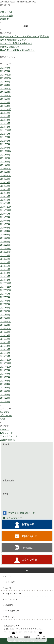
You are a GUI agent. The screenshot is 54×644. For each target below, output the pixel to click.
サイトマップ (11, 617)
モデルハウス (11, 599)
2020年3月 (5, 196)
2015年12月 (6, 360)
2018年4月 (5, 273)
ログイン (4, 429)
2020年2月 (5, 200)
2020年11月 (6, 172)
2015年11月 (6, 363)
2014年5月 (5, 395)
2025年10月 (6, 78)
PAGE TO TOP (27, 570)
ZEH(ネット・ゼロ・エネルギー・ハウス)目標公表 (24, 36)
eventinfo (5, 412)
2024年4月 (5, 106)
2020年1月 (5, 203)
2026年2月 (5, 71)
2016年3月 (5, 349)
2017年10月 (6, 290)
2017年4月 (5, 308)
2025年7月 (5, 82)
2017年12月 (6, 283)
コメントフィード (9, 436)
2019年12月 (6, 207)
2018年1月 (5, 280)
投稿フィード (6, 433)
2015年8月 (5, 370)
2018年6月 (5, 266)
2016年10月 (6, 329)
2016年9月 (5, 332)
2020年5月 (5, 189)
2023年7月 (5, 113)
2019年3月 (5, 235)
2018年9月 (5, 255)
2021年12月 (6, 151)
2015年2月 (5, 391)
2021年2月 (5, 165)
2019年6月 (5, 224)
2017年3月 (5, 311)
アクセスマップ (12, 611)
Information (6, 415)
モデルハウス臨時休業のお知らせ (16, 43)
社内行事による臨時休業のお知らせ (17, 50)
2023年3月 (5, 123)
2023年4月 (5, 120)
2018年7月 (5, 262)
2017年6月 (5, 301)
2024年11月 (6, 92)
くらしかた (10, 582)
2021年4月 (5, 162)
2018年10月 (6, 252)
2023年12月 (6, 109)
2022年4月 (5, 148)
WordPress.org (7, 440)
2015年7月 (5, 374)
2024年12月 (6, 89)
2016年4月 (5, 346)
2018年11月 (6, 249)
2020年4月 (5, 193)
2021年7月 (5, 155)
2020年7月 (5, 186)
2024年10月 (6, 96)
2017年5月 (5, 304)
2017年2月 (5, 315)
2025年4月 (5, 85)
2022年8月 (5, 134)
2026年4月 (5, 68)
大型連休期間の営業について (14, 40)
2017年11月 (6, 287)
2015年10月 (6, 367)
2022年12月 (6, 130)
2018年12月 (6, 245)
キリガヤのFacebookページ (21, 513)
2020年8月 (5, 182)
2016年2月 (5, 353)
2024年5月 (5, 103)
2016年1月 (5, 356)
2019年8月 (5, 217)
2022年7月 (5, 137)
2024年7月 (5, 99)
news (3, 419)
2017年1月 (5, 318)
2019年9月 (5, 214)
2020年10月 (6, 176)
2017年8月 (5, 297)
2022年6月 (5, 141)
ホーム (8, 576)
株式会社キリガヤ (12, 626)
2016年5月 (5, 342)
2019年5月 (5, 228)
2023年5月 (5, 116)
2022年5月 (5, 144)
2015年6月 (5, 377)
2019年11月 (6, 210)
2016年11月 (6, 325)
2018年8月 (5, 259)
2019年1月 (5, 242)
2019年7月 (5, 221)
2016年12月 (6, 322)
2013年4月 (5, 402)
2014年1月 (5, 398)
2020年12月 (6, 169)
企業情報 (9, 605)
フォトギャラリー (13, 594)
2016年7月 (5, 339)
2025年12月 (6, 75)
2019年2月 (5, 238)
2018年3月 (5, 276)
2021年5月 (5, 158)
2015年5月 (5, 381)
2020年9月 (5, 179)
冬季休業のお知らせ (10, 47)
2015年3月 (5, 388)
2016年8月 (5, 335)
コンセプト (10, 588)
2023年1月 (5, 127)
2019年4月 (5, 231)
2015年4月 (5, 384)
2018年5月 (5, 269)
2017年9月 (5, 294)
